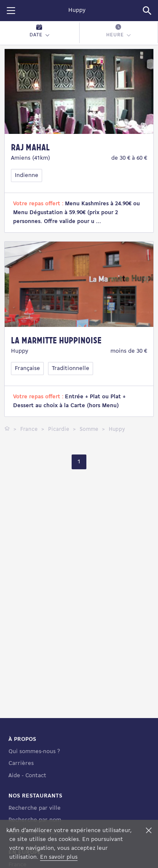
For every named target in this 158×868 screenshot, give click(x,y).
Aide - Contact (27, 776)
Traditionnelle (71, 369)
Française (27, 369)
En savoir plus (59, 857)
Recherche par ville (35, 808)
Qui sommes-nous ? (34, 752)
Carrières (21, 763)
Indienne (27, 176)
